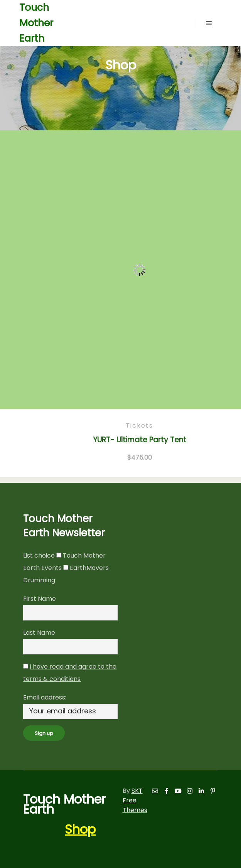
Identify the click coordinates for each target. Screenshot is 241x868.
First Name (40, 599)
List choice (39, 555)
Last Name (39, 633)
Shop (80, 829)
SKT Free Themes (135, 800)
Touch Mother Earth (36, 23)
